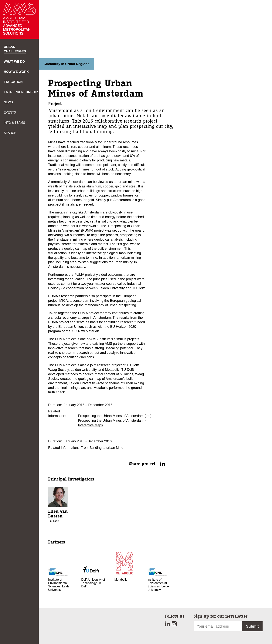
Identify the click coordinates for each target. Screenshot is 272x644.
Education (13, 82)
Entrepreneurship (21, 92)
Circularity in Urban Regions (66, 64)
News (8, 102)
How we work (16, 72)
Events (10, 112)
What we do (14, 62)
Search (10, 133)
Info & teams (14, 123)
